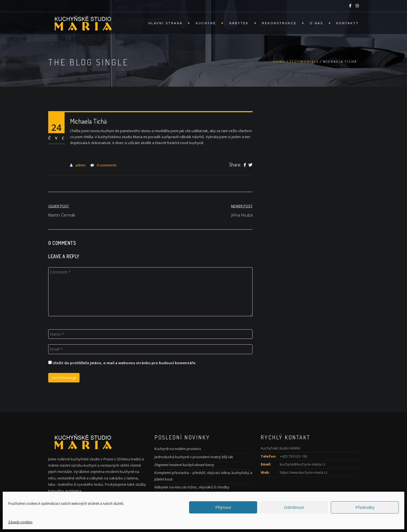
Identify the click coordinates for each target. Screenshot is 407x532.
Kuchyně (206, 23)
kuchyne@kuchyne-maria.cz (303, 464)
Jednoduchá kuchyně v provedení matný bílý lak (194, 457)
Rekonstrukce (280, 23)
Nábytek (239, 23)
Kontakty (348, 23)
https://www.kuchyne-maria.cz (304, 472)
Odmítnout (294, 507)
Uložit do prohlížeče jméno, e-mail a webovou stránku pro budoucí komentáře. (124, 363)
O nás (316, 23)
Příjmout (223, 507)
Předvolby (365, 507)
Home (279, 62)
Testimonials (304, 62)
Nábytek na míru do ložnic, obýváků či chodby (192, 487)
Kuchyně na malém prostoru (178, 449)
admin (80, 165)
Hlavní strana (166, 23)
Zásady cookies (20, 522)
